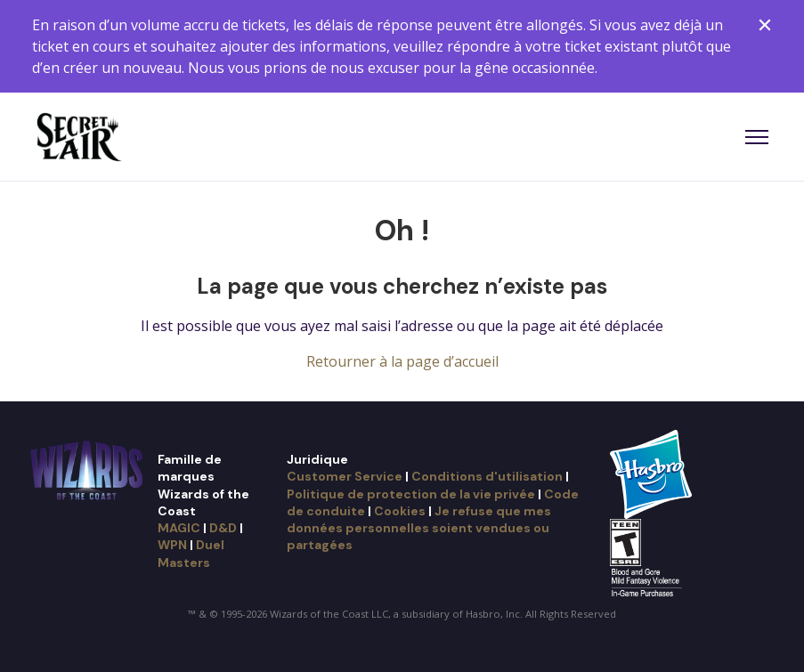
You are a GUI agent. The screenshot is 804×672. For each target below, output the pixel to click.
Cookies (400, 511)
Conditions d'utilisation (487, 476)
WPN (172, 545)
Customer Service (345, 476)
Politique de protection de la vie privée (411, 494)
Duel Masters (191, 553)
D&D (223, 528)
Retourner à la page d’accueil (402, 361)
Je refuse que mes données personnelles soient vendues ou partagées (419, 528)
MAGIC (179, 528)
